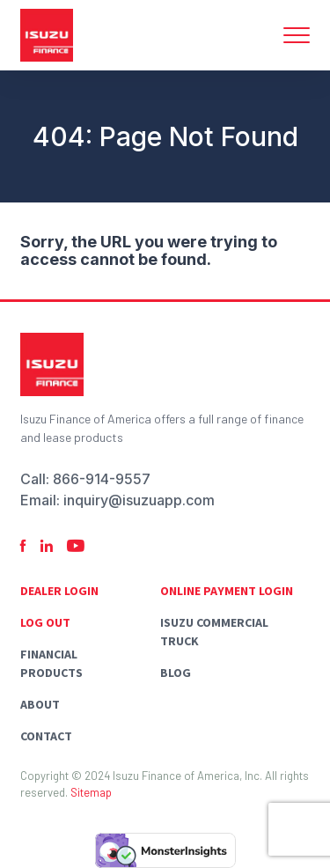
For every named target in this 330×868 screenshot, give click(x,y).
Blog (176, 673)
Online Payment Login (227, 591)
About (40, 704)
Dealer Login (59, 591)
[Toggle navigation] (297, 35)
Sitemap (91, 792)
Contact (46, 736)
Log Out (45, 622)
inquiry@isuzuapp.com (139, 500)
